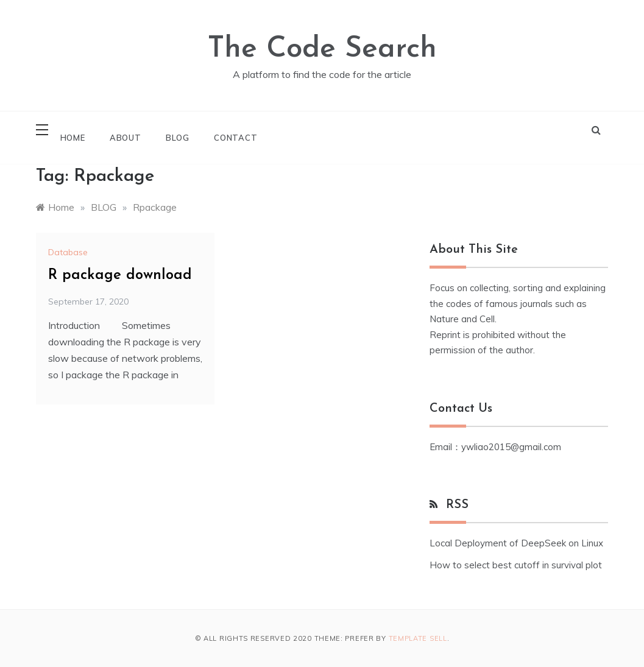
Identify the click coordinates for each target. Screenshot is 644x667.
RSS (457, 505)
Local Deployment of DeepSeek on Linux (516, 543)
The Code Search (322, 49)
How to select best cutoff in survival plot (516, 565)
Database (68, 252)
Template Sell (418, 638)
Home (73, 138)
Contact (236, 138)
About (126, 138)
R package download (120, 275)
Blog (178, 138)
